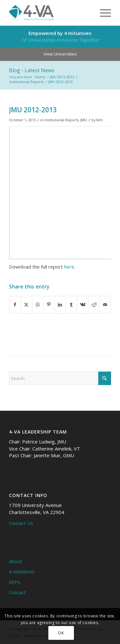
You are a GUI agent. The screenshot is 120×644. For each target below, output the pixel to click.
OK (61, 633)
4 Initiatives (22, 571)
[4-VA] (50, 13)
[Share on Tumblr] (71, 305)
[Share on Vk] (83, 305)
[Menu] (102, 13)
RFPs (15, 582)
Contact (17, 592)
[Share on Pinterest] (49, 305)
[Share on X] (26, 305)
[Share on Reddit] (94, 305)
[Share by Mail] (105, 305)
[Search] (60, 378)
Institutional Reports (61, 120)
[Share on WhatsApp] (38, 305)
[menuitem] (102, 13)
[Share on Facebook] (15, 305)
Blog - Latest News (32, 70)
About (16, 561)
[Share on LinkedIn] (60, 305)
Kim (100, 120)
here (69, 267)
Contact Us (21, 523)
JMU (84, 120)
